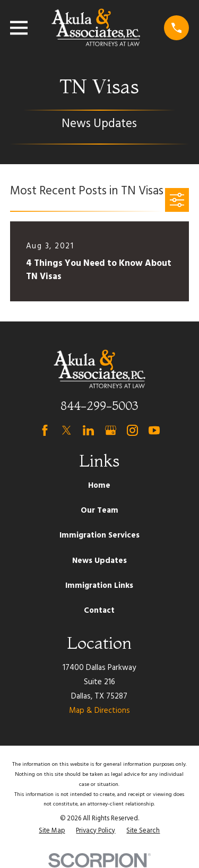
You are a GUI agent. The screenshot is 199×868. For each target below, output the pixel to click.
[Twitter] (67, 430)
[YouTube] (154, 430)
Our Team (99, 511)
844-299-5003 (99, 406)
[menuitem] (52, 831)
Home (99, 486)
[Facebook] (45, 430)
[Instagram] (132, 430)
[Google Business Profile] (111, 430)
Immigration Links (99, 586)
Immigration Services (99, 535)
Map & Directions (99, 711)
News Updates (99, 561)
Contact (99, 611)
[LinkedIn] (88, 430)
